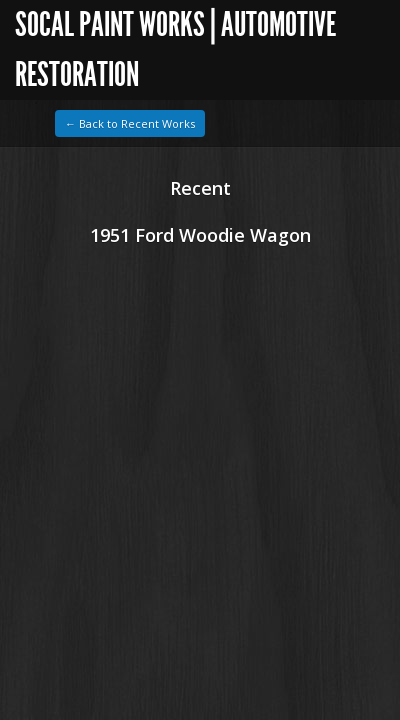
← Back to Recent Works (130, 123)
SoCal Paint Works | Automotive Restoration (175, 49)
